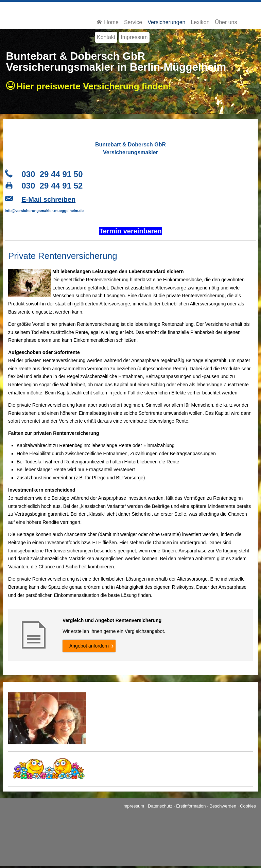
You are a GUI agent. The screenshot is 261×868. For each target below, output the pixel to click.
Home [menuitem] (108, 22)
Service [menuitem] (133, 22)
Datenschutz (160, 806)
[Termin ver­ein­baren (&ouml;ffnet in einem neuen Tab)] (130, 232)
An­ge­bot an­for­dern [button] (89, 646)
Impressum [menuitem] (134, 37)
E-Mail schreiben (48, 199)
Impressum (133, 806)
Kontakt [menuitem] (106, 37)
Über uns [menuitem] (226, 22)
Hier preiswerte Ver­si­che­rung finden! (97, 86)
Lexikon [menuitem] (200, 22)
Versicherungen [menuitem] (166, 22)
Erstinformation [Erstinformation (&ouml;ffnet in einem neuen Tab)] (191, 806)
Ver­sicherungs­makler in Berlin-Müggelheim (116, 67)
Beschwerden (223, 806)
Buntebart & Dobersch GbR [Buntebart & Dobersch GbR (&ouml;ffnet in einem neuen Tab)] (76, 56)
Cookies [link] (248, 806)
